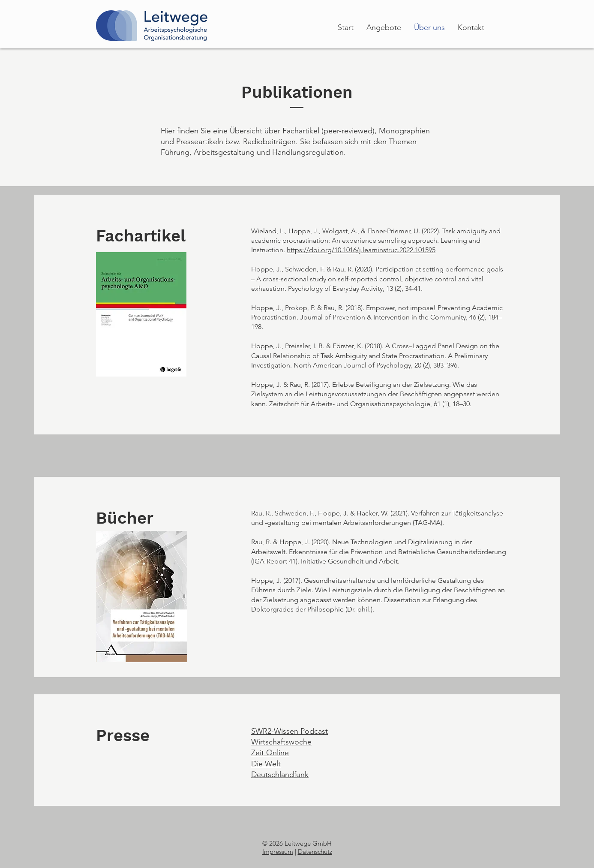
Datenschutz (315, 851)
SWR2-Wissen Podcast (289, 731)
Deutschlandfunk (280, 775)
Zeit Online (270, 753)
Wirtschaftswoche (281, 742)
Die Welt (266, 764)
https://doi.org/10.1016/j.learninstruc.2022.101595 (361, 250)
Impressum (278, 851)
